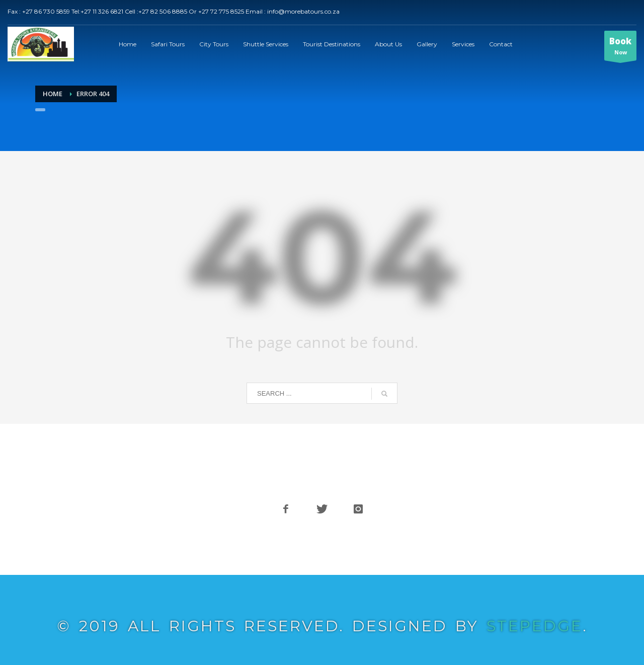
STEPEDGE (535, 626)
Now (620, 48)
